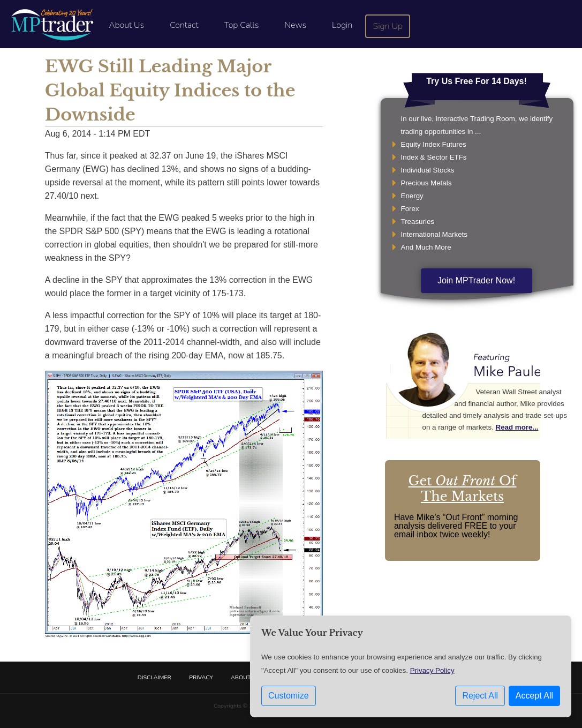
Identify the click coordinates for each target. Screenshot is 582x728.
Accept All (534, 696)
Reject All (480, 696)
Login (342, 25)
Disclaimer (154, 677)
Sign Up (388, 26)
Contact (184, 25)
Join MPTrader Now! (476, 280)
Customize (289, 696)
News (295, 25)
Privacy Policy (432, 670)
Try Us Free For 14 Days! (477, 81)
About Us (126, 25)
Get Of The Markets (463, 489)
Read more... (517, 427)
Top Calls (241, 25)
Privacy (201, 677)
